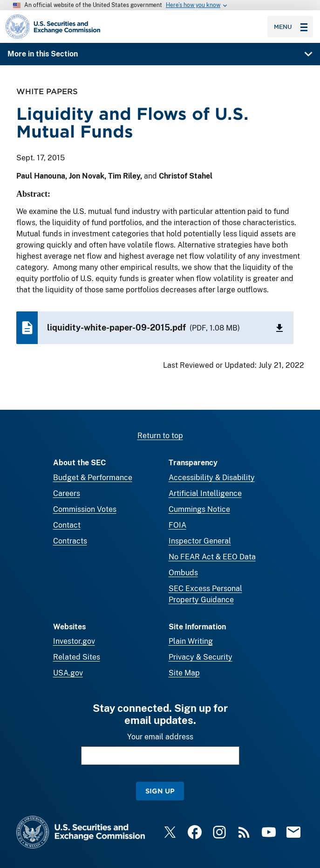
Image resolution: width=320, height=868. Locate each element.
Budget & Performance (93, 478)
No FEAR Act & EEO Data (212, 557)
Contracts (70, 541)
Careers (67, 493)
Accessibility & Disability (212, 478)
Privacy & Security (201, 657)
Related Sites (77, 657)
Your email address (160, 737)
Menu (291, 27)
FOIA (177, 525)
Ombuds (183, 573)
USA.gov (68, 673)
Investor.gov (74, 641)
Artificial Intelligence (205, 493)
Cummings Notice (199, 509)
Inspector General (200, 541)
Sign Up (160, 791)
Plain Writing (191, 641)
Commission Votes (85, 509)
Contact (67, 525)
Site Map (184, 673)
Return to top (160, 436)
